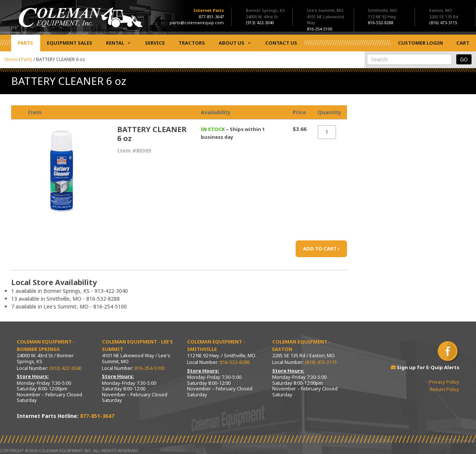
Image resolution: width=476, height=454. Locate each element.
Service (155, 43)
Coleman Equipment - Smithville (216, 345)
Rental (119, 43)
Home (11, 59)
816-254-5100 (149, 368)
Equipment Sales (70, 43)
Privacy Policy (444, 382)
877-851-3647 (211, 17)
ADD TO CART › (321, 249)
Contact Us (281, 43)
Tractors (192, 43)
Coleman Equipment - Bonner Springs (46, 345)
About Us (235, 43)
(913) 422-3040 (65, 368)
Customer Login (420, 43)
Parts (25, 43)
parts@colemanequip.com (197, 23)
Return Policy (445, 389)
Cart (463, 43)
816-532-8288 (235, 362)
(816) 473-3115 (321, 362)
